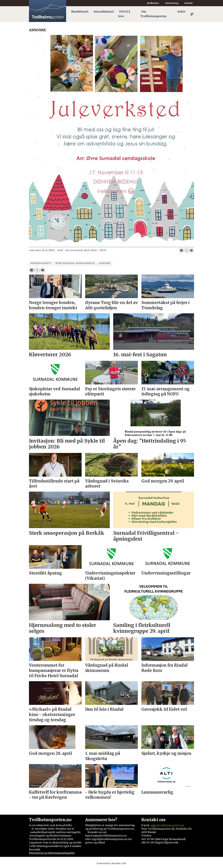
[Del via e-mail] (191, 250)
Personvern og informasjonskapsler (52, 853)
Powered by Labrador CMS (111, 863)
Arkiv (181, 12)
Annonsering (172, 3)
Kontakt (189, 3)
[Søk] (192, 14)
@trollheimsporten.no (170, 825)
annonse (105, 263)
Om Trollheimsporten (153, 14)
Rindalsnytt (80, 12)
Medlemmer (153, 3)
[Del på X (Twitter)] (186, 250)
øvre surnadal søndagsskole (75, 263)
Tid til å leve (124, 14)
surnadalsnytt (41, 263)
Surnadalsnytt (104, 12)
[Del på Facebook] (181, 250)
